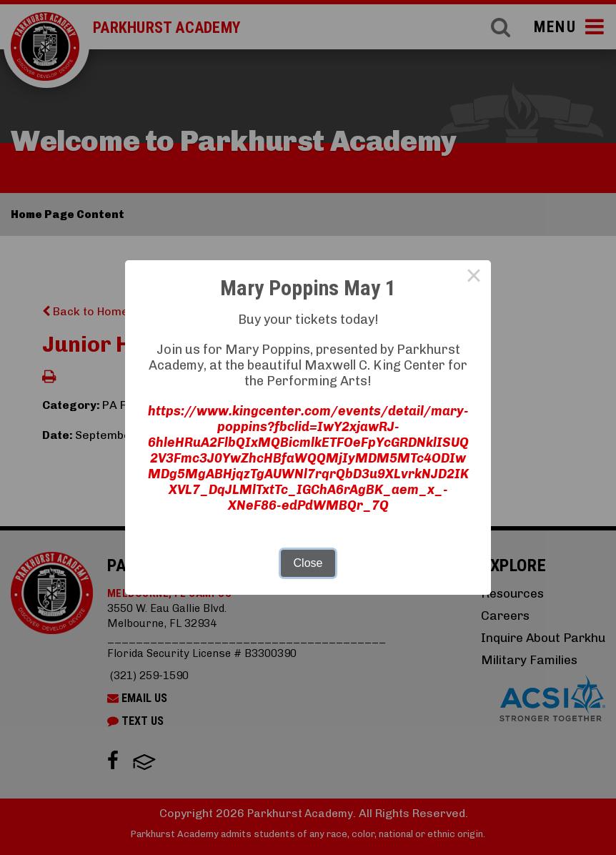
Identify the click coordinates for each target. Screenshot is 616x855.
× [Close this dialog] (474, 277)
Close (308, 563)
